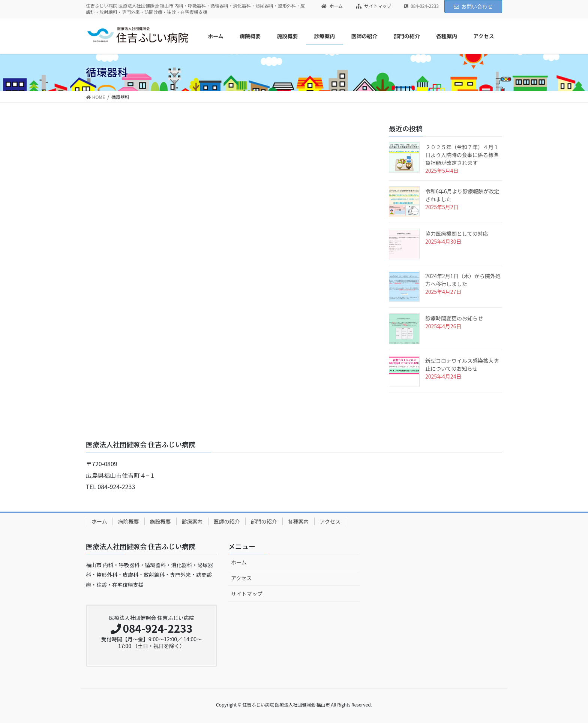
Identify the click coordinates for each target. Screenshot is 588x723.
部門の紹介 (264, 521)
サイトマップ (374, 6)
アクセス (330, 521)
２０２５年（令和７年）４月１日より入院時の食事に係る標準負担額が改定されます (462, 155)
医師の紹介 (227, 521)
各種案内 (298, 521)
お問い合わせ (473, 6)
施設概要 (160, 521)
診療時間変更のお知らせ (454, 318)
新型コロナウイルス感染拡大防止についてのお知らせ (462, 364)
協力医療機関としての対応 (457, 234)
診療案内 (192, 521)
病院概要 (129, 521)
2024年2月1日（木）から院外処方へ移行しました (463, 280)
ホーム (332, 6)
